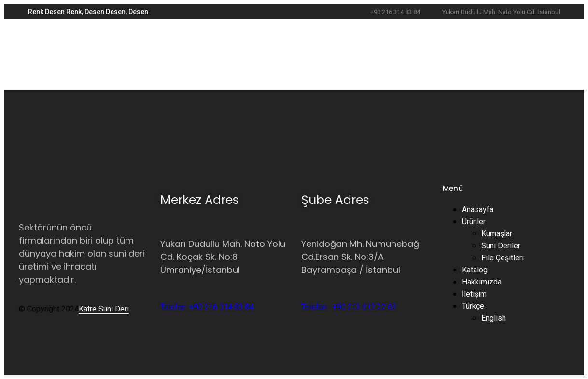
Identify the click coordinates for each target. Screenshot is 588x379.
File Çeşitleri (503, 258)
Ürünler (474, 222)
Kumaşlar (497, 234)
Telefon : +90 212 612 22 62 (349, 307)
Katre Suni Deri (104, 309)
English (494, 318)
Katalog (475, 270)
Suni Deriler (501, 246)
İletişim (474, 294)
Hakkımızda (482, 282)
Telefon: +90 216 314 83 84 (207, 307)
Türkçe (473, 306)
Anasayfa (478, 210)
